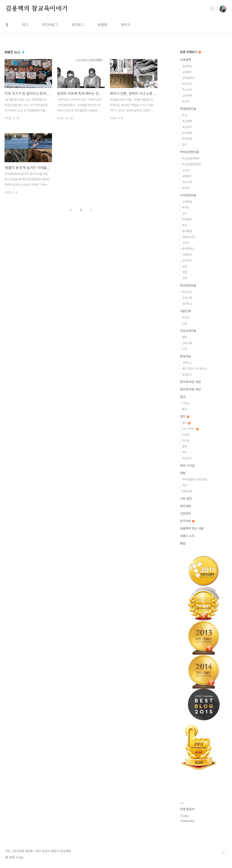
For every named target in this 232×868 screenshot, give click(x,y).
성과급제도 (188, 78)
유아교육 (187, 298)
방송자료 (185, 356)
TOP (223, 853)
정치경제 (185, 506)
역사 (185, 452)
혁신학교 (187, 84)
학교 (185, 225)
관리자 (125, 25)
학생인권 (187, 139)
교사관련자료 (188, 195)
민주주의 (187, 521)
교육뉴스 (187, 363)
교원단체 (185, 311)
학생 (185, 115)
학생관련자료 (188, 109)
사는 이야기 (190, 429)
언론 (185, 278)
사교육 (186, 170)
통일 (183, 543)
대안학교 (187, 304)
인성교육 (187, 343)
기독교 (186, 403)
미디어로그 (50, 25)
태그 (25, 25)
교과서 (186, 243)
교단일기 (187, 260)
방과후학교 (188, 249)
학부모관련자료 (189, 152)
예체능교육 (188, 237)
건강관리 (185, 514)
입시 (185, 145)
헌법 (183, 473)
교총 (185, 323)
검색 (213, 9)
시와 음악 (186, 499)
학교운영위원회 (191, 158)
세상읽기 (187, 458)
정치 (185, 416)
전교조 (186, 317)
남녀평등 (187, 133)
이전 (71, 210)
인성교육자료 (188, 331)
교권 (185, 266)
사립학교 (187, 255)
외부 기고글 (187, 466)
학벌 (185, 272)
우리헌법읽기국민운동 (194, 479)
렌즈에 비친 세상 (190, 382)
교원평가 (187, 72)
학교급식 (187, 127)
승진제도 (187, 66)
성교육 (186, 101)
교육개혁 (187, 96)
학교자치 (187, 90)
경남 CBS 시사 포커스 (195, 369)
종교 (183, 397)
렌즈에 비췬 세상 (190, 389)
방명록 (102, 25)
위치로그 (78, 25)
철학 (185, 337)
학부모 (186, 208)
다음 (91, 210)
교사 (185, 213)
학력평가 (187, 219)
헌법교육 (187, 491)
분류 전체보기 (190, 52)
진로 (185, 349)
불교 (185, 409)
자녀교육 (187, 182)
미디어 (186, 441)
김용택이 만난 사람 (192, 528)
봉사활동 (187, 231)
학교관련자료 (188, 285)
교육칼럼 (187, 202)
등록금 (186, 188)
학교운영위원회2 (192, 164)
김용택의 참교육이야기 (37, 9)
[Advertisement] (81, 258)
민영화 (186, 435)
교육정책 (185, 60)
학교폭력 (187, 121)
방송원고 (187, 375)
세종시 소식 (187, 536)
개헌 (185, 485)
